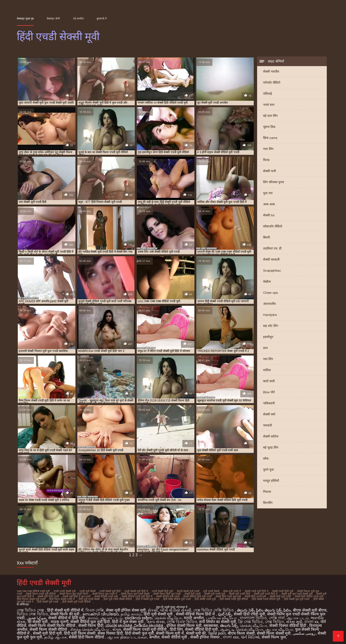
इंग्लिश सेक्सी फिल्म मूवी (184, 626)
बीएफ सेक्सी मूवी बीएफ (310, 610)
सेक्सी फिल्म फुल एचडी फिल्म (74, 594)
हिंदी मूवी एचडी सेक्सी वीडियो (118, 599)
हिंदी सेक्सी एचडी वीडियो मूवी (266, 599)
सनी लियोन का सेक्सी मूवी (218, 622)
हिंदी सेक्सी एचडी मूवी (205, 599)
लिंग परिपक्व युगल (274, 182)
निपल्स (267, 492)
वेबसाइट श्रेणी (53, 19)
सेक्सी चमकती (271, 259)
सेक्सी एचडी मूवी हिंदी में (257, 591)
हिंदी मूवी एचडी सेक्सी (89, 599)
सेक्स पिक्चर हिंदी (110, 633)
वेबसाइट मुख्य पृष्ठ (25, 19)
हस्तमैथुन (268, 337)
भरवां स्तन (269, 105)
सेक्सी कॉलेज (271, 436)
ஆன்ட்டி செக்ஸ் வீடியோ (241, 629)
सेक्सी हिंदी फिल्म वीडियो (87, 637)
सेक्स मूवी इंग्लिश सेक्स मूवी (126, 610)
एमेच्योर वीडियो (272, 83)
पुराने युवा (268, 470)
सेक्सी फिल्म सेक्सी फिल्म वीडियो (52, 626)
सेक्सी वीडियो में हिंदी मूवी (67, 618)
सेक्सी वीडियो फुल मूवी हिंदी (90, 622)
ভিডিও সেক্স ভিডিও (32, 614)
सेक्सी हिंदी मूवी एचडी (280, 596)
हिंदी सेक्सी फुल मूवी (139, 633)
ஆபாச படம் (111, 618)
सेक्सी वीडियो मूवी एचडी (168, 596)
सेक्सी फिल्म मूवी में (170, 633)
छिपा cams (270, 138)
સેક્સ (117, 629)
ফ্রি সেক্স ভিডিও (250, 622)
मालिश (267, 370)
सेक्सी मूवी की (196, 633)
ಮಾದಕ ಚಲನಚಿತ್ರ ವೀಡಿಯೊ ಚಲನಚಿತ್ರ (135, 626)
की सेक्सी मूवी (38, 622)
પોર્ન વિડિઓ (250, 637)
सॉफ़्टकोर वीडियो (273, 226)
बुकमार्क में (102, 19)
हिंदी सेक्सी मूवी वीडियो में (65, 610)
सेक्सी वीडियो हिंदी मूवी (201, 629)
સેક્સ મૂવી (294, 622)
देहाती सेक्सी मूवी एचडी (188, 591)
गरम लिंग (268, 149)
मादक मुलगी (59, 622)
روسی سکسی (304, 633)
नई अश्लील (78, 19)
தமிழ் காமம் (131, 614)
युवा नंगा (268, 193)
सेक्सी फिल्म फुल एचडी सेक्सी (135, 594)
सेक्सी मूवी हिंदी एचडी (48, 596)
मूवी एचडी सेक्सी (211, 591)
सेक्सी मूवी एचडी (193, 594)
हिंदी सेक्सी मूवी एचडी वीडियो (76, 602)
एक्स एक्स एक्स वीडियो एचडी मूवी (33, 591)
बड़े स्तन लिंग (270, 116)
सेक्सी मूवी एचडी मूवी (215, 594)
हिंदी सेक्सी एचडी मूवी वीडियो (234, 599)
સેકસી (153, 610)
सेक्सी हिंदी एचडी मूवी (255, 596)
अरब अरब (269, 204)
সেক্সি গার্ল (277, 618)
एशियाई (267, 94)
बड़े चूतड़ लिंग (271, 447)
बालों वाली (269, 381)
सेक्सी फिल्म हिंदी (91, 626)
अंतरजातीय (269, 304)
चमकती (267, 425)
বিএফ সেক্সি (95, 610)
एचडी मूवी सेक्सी (88, 591)
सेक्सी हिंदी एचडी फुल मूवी (228, 596)
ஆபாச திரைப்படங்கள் (127, 637)
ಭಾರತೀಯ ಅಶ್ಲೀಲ (139, 618)
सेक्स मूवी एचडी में (232, 591)
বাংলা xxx (231, 637)
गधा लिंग (268, 359)
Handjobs (270, 315)
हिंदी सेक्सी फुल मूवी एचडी (297, 599)
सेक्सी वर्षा (269, 414)
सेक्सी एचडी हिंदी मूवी (283, 591)
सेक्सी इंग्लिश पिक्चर (205, 637)
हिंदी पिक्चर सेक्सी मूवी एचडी (31, 599)
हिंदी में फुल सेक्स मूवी (128, 622)
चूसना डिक (269, 127)
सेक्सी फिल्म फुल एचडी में (105, 594)
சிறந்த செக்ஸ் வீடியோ (90, 629)
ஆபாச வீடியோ (279, 629)
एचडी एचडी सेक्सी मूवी (65, 591)
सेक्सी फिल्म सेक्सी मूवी (274, 633)
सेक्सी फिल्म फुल (274, 637)
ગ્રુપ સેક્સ (155, 622)
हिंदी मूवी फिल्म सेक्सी (80, 633)
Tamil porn (217, 633)
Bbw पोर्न (269, 392)
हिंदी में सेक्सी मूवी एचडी (148, 599)
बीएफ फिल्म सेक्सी (241, 633)
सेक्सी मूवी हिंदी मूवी (47, 633)
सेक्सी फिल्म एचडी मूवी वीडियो (41, 594)
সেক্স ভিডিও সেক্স (31, 610)
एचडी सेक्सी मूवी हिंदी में (136, 591)
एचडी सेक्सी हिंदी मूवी (162, 591)
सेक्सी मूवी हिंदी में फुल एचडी (77, 596)
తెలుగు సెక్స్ (229, 626)
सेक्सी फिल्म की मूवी (65, 614)
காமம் (93, 618)
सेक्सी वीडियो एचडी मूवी (106, 596)
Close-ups (270, 293)
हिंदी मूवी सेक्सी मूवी (159, 614)
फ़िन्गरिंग (268, 503)
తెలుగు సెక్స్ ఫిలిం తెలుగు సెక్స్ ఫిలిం (264, 610)
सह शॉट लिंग (271, 326)
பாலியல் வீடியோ (222, 618)
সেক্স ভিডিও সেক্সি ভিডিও (214, 610)
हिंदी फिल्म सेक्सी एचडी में (62, 599)
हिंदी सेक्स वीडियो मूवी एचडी (177, 599)
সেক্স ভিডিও (275, 622)
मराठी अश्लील (194, 618)
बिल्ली (266, 237)
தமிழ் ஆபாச (55, 637)
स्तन (265, 348)
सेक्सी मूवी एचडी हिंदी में (266, 594)
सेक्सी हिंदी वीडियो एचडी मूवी (309, 596)
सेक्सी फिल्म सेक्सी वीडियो (49, 629)
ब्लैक (266, 459)
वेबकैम (267, 282)
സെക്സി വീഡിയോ (100, 614)
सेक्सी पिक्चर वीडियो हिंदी (288, 626)
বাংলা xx (311, 622)
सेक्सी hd (269, 215)
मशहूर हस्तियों (271, 481)
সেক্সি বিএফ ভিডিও (182, 622)
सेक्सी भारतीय (271, 72)
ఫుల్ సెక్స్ (225, 614)
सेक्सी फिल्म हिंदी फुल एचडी (167, 594)
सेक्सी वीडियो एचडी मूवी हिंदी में (137, 596)
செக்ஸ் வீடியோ (168, 618)
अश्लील (154, 637)
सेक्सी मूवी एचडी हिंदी (240, 594)
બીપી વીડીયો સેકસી (176, 610)
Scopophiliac (272, 271)
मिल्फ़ (266, 160)
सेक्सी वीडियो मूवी (175, 637)
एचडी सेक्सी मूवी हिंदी (110, 591)
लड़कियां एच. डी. (273, 248)
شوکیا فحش (36, 618)
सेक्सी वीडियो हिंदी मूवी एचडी (198, 596)
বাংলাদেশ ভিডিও (253, 618)
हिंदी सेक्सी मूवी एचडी (48, 602)
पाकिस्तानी (269, 403)
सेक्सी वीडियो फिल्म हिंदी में (196, 614)
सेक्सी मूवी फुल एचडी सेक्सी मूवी (297, 594)
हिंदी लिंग (176, 629)
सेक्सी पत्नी (269, 171)
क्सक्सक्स (211, 626)
